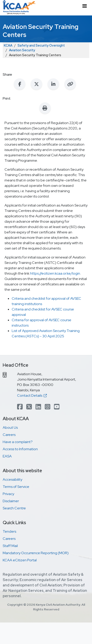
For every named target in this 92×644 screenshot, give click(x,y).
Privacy (8, 494)
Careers (9, 435)
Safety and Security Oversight (41, 45)
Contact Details (32, 395)
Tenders (9, 531)
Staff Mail (10, 546)
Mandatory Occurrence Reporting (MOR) (36, 553)
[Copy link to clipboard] (70, 84)
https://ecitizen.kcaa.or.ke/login (55, 273)
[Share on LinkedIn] (53, 84)
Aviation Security (22, 50)
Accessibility (12, 479)
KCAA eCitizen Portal (20, 560)
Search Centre (14, 508)
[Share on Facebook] (20, 84)
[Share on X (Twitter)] (36, 84)
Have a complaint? (18, 442)
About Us (10, 428)
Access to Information (20, 449)
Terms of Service (16, 487)
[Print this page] (45, 108)
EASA (7, 456)
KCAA (8, 45)
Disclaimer (11, 501)
